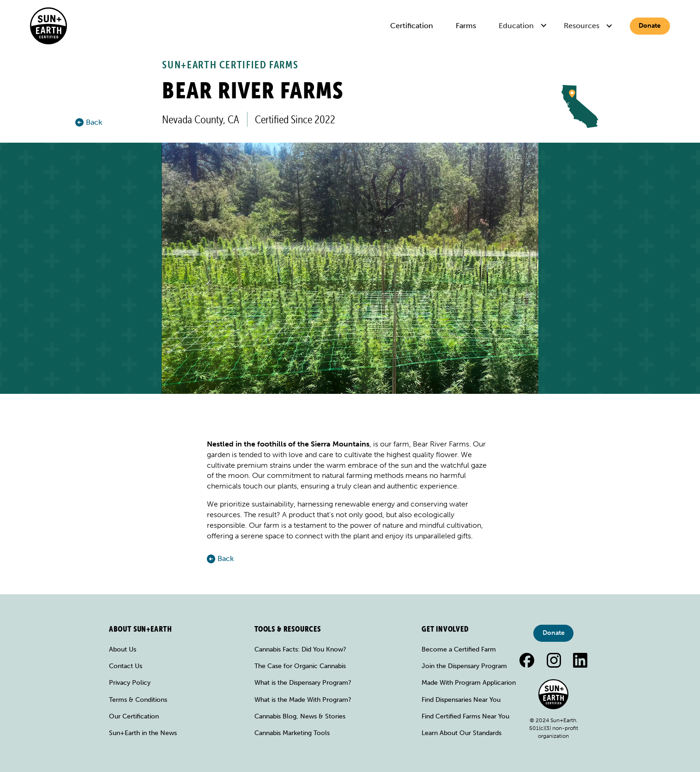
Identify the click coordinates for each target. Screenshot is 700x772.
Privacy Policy (130, 683)
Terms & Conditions (138, 700)
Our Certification (134, 716)
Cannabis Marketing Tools (292, 733)
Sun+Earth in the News (143, 733)
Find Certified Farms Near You (465, 716)
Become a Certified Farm (459, 649)
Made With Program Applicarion (469, 683)
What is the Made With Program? (303, 700)
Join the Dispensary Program (464, 666)
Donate (650, 26)
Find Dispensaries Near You (461, 700)
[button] (524, 26)
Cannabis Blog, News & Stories (300, 716)
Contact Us (126, 666)
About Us (123, 649)
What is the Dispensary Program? (303, 683)
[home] (48, 26)
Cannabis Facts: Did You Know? (300, 649)
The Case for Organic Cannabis (300, 666)
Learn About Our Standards (462, 733)
